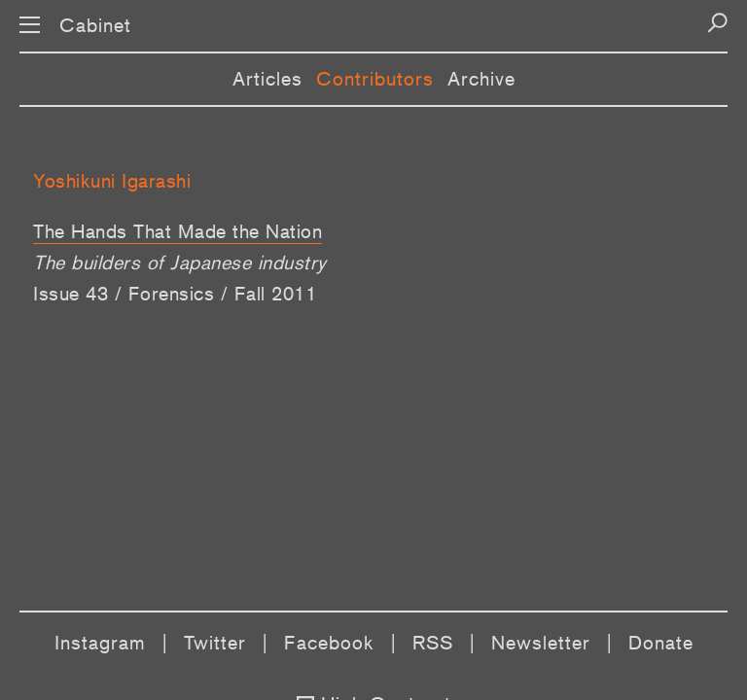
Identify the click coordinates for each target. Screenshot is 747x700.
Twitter (215, 643)
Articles (267, 79)
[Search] (717, 23)
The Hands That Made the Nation (178, 231)
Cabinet (95, 25)
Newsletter (541, 643)
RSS (433, 643)
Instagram (100, 643)
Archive (481, 79)
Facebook (329, 643)
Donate (661, 643)
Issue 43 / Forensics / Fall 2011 (175, 294)
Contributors (375, 79)
